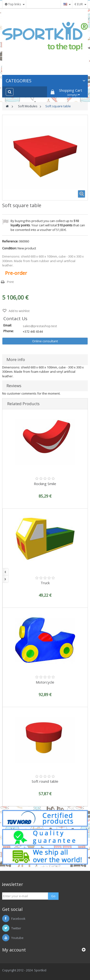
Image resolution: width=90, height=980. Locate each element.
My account (14, 950)
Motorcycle (45, 682)
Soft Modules (28, 106)
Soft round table (45, 781)
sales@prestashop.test (40, 326)
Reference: (10, 241)
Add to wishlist (19, 311)
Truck (45, 583)
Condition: (9, 248)
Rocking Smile (45, 484)
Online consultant (45, 341)
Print (10, 282)
